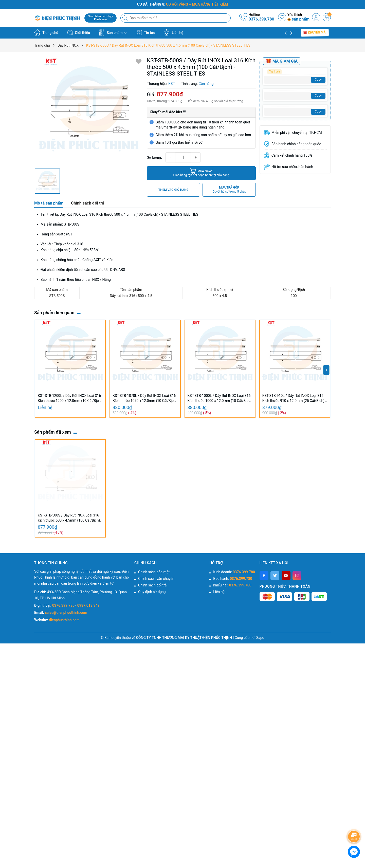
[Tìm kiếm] (125, 18)
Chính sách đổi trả (152, 585)
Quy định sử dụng (152, 592)
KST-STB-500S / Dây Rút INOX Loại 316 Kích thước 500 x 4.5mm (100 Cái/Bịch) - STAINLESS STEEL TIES (70, 518)
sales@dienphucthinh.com (66, 613)
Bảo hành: (233, 579)
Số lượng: (154, 157)
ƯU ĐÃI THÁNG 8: (183, 4)
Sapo (260, 638)
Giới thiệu (78, 32)
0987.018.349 (88, 605)
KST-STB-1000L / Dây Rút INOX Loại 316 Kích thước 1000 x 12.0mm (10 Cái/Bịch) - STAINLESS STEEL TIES (220, 398)
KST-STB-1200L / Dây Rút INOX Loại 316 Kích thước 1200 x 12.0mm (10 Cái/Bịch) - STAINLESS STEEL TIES (70, 398)
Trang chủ (46, 32)
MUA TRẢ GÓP (229, 190)
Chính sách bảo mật (154, 572)
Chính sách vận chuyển (156, 579)
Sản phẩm (113, 32)
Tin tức (145, 32)
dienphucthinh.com (64, 620)
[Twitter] (275, 576)
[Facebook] (264, 576)
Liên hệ (173, 32)
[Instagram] (297, 576)
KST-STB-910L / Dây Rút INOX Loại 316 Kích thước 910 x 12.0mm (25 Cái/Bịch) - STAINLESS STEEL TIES (294, 398)
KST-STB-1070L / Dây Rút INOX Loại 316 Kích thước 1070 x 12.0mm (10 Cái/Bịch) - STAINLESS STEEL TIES (145, 398)
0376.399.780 (261, 19)
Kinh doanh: (234, 572)
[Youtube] (286, 576)
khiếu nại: (232, 585)
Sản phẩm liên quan (54, 313)
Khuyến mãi (315, 33)
